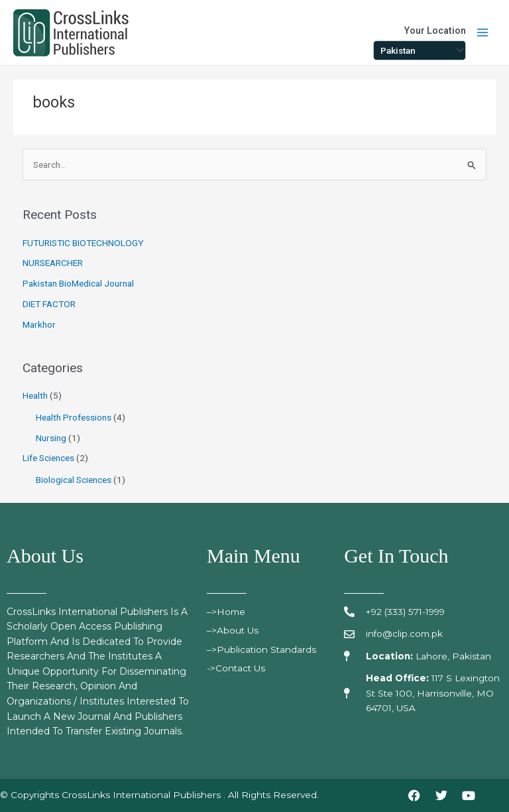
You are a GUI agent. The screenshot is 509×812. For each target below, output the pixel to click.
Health (35, 395)
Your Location (435, 31)
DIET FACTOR (49, 304)
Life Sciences (48, 458)
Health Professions (74, 417)
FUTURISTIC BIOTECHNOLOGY (83, 243)
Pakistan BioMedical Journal (78, 283)
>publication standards (264, 649)
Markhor (39, 324)
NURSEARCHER (53, 263)
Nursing (51, 438)
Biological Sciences (74, 480)
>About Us (235, 630)
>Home (231, 612)
